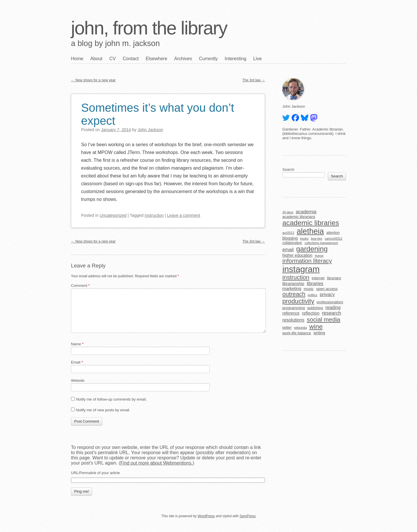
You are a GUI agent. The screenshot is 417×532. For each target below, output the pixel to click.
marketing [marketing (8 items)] (292, 289)
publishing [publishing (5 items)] (315, 308)
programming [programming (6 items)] (294, 308)
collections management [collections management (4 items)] (321, 243)
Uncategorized (113, 215)
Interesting (236, 59)
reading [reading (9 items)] (333, 308)
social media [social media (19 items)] (324, 319)
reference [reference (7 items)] (291, 313)
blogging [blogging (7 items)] (290, 238)
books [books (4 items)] (304, 239)
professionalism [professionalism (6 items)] (330, 302)
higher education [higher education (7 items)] (297, 255)
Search (288, 169)
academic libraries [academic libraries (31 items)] (311, 223)
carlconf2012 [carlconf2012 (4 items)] (333, 239)
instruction (154, 215)
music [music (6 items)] (309, 289)
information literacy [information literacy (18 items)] (307, 261)
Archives (183, 59)
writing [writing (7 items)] (319, 333)
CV (113, 59)
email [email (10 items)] (288, 250)
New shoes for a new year (93, 80)
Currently (208, 59)
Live (258, 59)
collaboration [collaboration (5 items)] (292, 243)
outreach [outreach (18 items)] (294, 294)
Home (77, 59)
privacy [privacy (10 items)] (327, 294)
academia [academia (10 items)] (306, 212)
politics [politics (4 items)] (313, 295)
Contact (131, 59)
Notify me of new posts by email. (103, 410)
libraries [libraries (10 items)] (315, 283)
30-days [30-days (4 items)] (288, 212)
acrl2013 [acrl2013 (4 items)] (288, 233)
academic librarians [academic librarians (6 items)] (299, 217)
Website (78, 380)
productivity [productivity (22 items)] (298, 301)
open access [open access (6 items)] (327, 289)
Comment (80, 286)
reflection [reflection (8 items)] (311, 313)
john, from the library (149, 28)
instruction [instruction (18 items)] (296, 277)
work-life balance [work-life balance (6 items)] (297, 333)
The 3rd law (254, 80)
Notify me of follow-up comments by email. (111, 399)
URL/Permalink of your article (95, 473)
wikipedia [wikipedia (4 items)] (301, 328)
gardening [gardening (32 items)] (312, 249)
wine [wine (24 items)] (316, 327)
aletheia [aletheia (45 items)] (310, 231)
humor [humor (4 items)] (319, 256)
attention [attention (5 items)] (333, 233)
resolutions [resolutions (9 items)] (293, 320)
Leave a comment (184, 215)
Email (77, 362)
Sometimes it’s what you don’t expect (158, 114)
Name (77, 344)
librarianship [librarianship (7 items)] (293, 284)
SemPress (248, 516)
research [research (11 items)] (332, 313)
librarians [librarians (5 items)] (334, 278)
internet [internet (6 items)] (318, 278)
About (96, 59)
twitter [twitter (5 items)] (287, 328)
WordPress (206, 516)
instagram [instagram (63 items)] (301, 269)
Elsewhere (157, 59)
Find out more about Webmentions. (157, 463)
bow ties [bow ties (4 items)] (317, 239)
